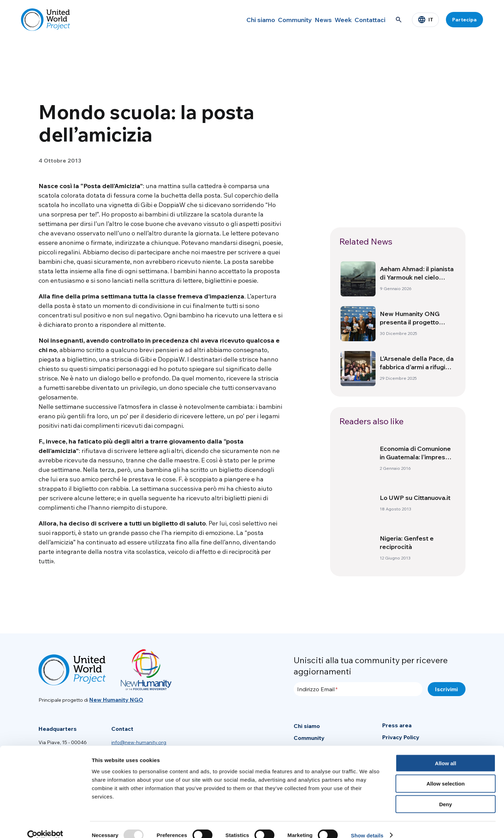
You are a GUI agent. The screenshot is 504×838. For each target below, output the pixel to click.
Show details (367, 824)
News (305, 20)
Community (271, 20)
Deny (446, 793)
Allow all (446, 752)
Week (332, 20)
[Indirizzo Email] (358, 689)
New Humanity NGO (116, 700)
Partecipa (464, 20)
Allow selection (445, 773)
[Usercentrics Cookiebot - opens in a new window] (45, 824)
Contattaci (366, 20)
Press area (397, 725)
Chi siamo (231, 20)
